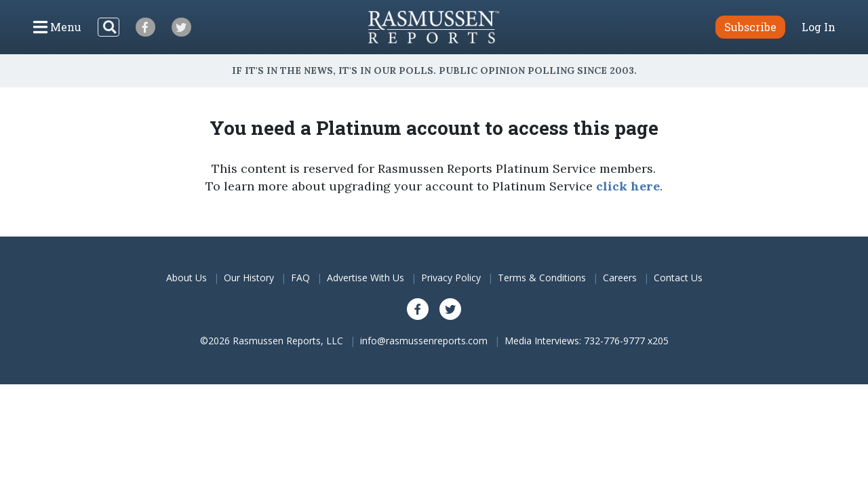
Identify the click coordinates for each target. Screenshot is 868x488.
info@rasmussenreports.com (424, 341)
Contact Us (678, 278)
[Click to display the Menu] (57, 27)
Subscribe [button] (750, 27)
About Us (186, 278)
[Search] (108, 27)
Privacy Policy (451, 278)
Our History (249, 278)
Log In (818, 27)
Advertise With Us (366, 278)
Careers (620, 278)
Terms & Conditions (542, 278)
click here (628, 186)
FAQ (300, 278)
